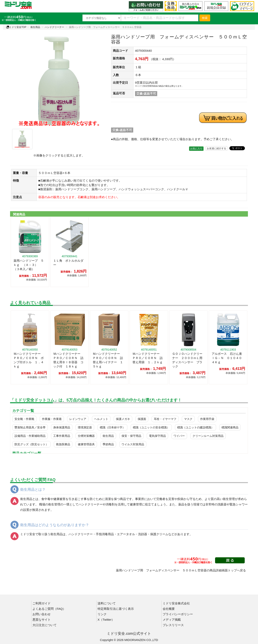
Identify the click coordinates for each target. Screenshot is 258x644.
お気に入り (196, 149)
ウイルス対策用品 (133, 444)
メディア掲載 (172, 620)
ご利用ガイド (42, 603)
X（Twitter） (106, 620)
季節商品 (108, 444)
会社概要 (169, 609)
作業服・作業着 (52, 419)
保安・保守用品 (131, 436)
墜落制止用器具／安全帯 (30, 427)
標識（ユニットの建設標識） (196, 427)
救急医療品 (63, 444)
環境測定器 (85, 427)
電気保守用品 (157, 436)
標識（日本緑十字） (112, 427)
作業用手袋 (207, 419)
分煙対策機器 (86, 436)
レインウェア (78, 419)
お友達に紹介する (216, 148)
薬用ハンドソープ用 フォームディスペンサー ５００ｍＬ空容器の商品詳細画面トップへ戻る (181, 570)
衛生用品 (35, 27)
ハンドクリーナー (54, 27)
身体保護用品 (62, 427)
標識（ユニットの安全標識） (151, 427)
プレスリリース (173, 625)
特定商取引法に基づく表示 (116, 609)
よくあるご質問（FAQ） (49, 609)
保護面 (142, 419)
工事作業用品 (62, 436)
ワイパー (179, 436)
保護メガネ (123, 419)
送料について (107, 603)
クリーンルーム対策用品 (208, 436)
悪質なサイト (42, 620)
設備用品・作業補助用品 (30, 436)
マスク (188, 419)
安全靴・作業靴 (24, 419)
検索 (205, 18)
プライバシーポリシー (178, 614)
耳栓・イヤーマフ (165, 419)
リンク (102, 614)
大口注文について (45, 625)
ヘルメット (101, 419)
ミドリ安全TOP (16, 27)
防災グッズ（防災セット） (31, 444)
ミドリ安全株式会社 (176, 603)
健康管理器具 (86, 444)
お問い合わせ (42, 614)
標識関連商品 (230, 427)
